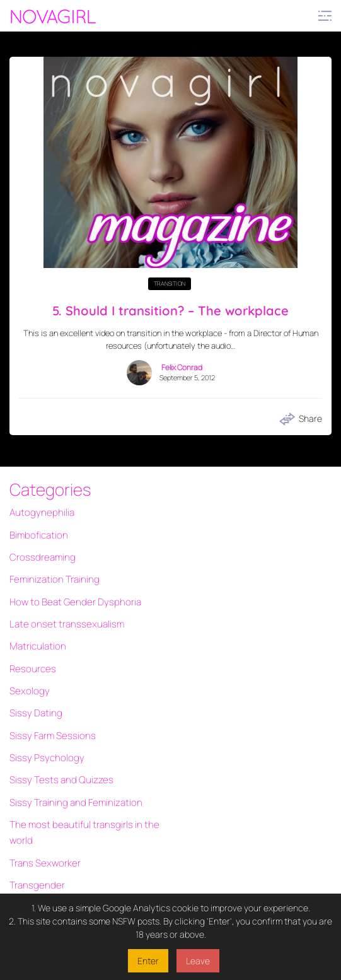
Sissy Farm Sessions (49, 707)
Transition (170, 283)
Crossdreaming (40, 550)
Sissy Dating (33, 687)
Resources (31, 648)
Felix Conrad (182, 366)
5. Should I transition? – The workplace (171, 310)
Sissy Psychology (43, 726)
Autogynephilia (39, 511)
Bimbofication (37, 531)
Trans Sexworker (42, 818)
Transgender (35, 837)
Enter (148, 961)
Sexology (27, 668)
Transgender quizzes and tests (70, 876)
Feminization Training (51, 570)
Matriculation (36, 628)
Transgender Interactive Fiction (71, 857)
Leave (198, 961)
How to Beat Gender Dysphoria (70, 589)
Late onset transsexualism (61, 609)
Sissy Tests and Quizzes (56, 746)
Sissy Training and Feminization (71, 765)
